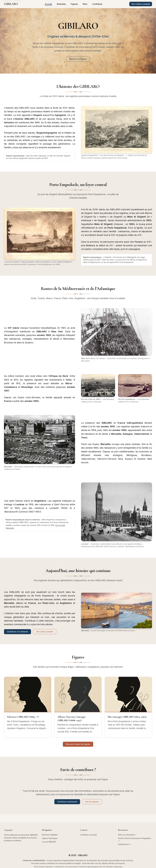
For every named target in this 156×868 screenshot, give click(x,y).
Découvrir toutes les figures (78, 744)
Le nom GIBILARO (49, 842)
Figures (74, 4)
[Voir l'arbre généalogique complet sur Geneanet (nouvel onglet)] (141, 4)
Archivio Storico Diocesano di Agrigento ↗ (135, 839)
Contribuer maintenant (67, 802)
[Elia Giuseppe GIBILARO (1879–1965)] (128, 707)
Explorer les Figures (78, 59)
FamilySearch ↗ (125, 844)
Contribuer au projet (88, 835)
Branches (61, 4)
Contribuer (97, 4)
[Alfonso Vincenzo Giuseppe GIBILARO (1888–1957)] (78, 707)
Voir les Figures (92, 802)
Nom (85, 4)
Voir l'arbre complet (45, 632)
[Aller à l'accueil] (11, 4)
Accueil (48, 4)
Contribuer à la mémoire (17, 632)
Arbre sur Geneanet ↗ (127, 835)
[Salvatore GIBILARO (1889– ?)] (28, 707)
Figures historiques (50, 838)
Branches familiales (50, 835)
